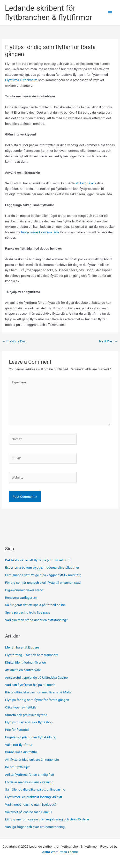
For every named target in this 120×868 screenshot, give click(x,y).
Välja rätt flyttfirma (19, 745)
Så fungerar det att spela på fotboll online (35, 605)
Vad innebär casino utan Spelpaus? (31, 804)
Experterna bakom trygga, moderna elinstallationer (42, 567)
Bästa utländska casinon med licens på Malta (38, 692)
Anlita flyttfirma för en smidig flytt (30, 775)
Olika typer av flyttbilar (22, 707)
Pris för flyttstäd (17, 730)
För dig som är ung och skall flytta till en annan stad (43, 582)
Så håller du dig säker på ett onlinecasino (35, 789)
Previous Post (14, 341)
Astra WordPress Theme (60, 852)
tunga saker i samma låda (40, 232)
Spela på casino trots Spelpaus (28, 612)
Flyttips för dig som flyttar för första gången (37, 700)
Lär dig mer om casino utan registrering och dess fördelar (47, 819)
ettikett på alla (86, 183)
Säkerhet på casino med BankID (28, 812)
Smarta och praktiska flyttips (26, 715)
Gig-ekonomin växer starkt (24, 590)
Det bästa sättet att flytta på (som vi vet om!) (38, 560)
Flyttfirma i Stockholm (21, 80)
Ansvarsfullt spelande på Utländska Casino (36, 677)
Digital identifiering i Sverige (25, 662)
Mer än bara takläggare (22, 647)
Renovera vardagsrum (21, 598)
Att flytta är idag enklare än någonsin (32, 759)
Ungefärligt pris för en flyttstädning (31, 737)
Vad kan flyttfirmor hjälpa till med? (30, 685)
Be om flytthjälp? (18, 767)
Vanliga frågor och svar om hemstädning (35, 827)
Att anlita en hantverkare (23, 670)
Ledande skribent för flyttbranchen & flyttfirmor (49, 13)
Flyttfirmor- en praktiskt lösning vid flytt (34, 797)
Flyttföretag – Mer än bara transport (31, 655)
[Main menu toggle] (110, 13)
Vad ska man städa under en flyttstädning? (36, 620)
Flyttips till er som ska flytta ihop (29, 722)
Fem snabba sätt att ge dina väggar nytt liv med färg (43, 575)
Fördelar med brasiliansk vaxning (30, 782)
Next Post (109, 341)
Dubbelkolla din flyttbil (22, 752)
